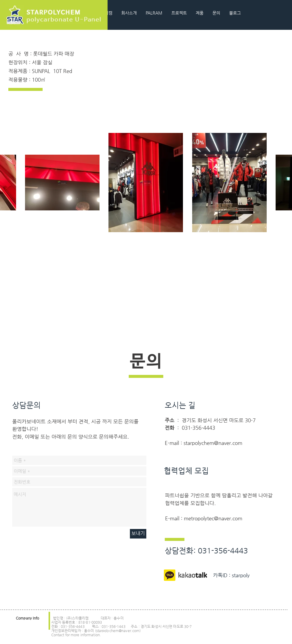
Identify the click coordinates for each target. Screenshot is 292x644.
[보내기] (138, 534)
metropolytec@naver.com (213, 518)
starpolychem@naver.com (213, 443)
